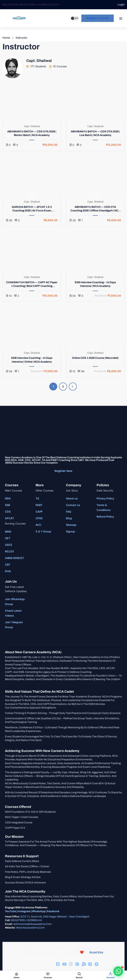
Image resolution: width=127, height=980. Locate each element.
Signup (70, 531)
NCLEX (10, 551)
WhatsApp (39, 911)
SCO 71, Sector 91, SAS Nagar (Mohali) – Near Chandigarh (55, 917)
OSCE (9, 545)
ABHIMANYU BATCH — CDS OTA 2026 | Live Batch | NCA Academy (95, 133)
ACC (38, 525)
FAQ (69, 512)
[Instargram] (71, 964)
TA (37, 498)
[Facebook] (58, 964)
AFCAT (10, 518)
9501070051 (18, 920)
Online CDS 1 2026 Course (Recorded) (95, 358)
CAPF (39, 512)
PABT (39, 505)
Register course (98, 18)
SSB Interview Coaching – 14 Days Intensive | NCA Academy (95, 284)
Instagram (24, 911)
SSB (8, 505)
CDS (8, 512)
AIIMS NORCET (15, 558)
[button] (118, 971)
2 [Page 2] (63, 387)
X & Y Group (43, 531)
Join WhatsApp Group (15, 602)
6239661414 (35, 920)
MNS (8, 532)
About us (72, 498)
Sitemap (71, 525)
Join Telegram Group (14, 625)
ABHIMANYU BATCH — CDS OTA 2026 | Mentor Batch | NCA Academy (32, 133)
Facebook (53, 911)
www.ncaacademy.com (30, 928)
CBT (8, 565)
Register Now (63, 471)
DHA (8, 571)
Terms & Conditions (104, 507)
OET (8, 538)
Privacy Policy (105, 498)
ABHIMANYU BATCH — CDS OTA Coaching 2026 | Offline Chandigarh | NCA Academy (95, 209)
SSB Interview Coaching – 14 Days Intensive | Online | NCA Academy (32, 360)
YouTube (11, 911)
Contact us (73, 505)
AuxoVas (96, 952)
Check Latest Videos (13, 613)
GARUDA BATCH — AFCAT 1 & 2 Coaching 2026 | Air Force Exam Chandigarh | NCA (32, 209)
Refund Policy (105, 517)
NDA (8, 498)
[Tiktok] (64, 964)
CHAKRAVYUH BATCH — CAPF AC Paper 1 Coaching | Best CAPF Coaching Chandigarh (32, 284)
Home (6, 38)
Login (121, 4)
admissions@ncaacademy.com (32, 924)
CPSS (39, 518)
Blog (69, 518)
